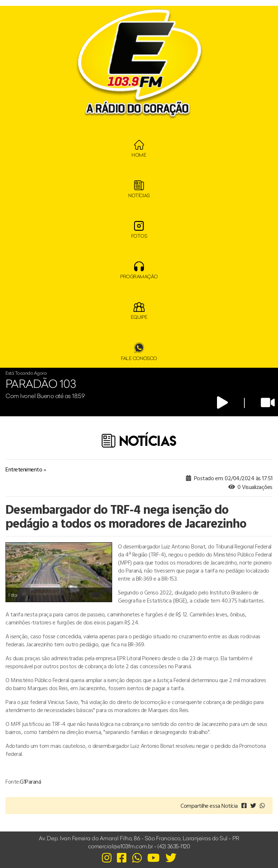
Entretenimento (24, 469)
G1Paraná (30, 781)
